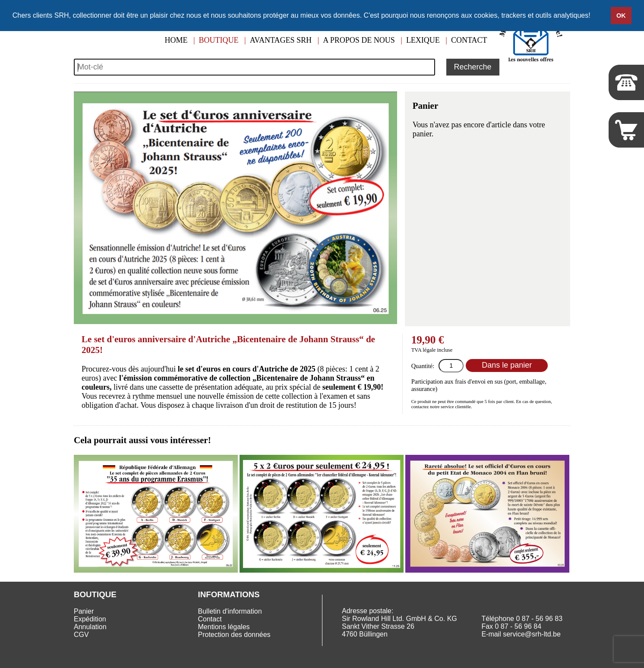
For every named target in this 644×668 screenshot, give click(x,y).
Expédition (90, 619)
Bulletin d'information (230, 611)
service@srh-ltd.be (532, 634)
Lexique (423, 40)
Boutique (219, 40)
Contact (469, 40)
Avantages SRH (281, 40)
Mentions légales (224, 627)
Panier (84, 611)
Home (176, 40)
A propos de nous (359, 40)
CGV (81, 635)
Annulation (90, 627)
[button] (593, 16)
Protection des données (234, 635)
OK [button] (621, 16)
